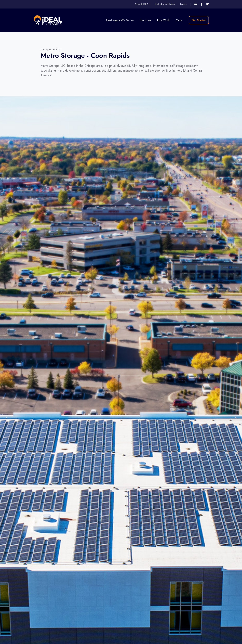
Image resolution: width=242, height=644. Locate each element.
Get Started (199, 20)
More (179, 20)
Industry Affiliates (165, 4)
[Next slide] (236, 418)
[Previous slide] (6, 418)
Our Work (163, 20)
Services (145, 20)
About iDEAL (142, 4)
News (183, 4)
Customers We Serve (120, 20)
